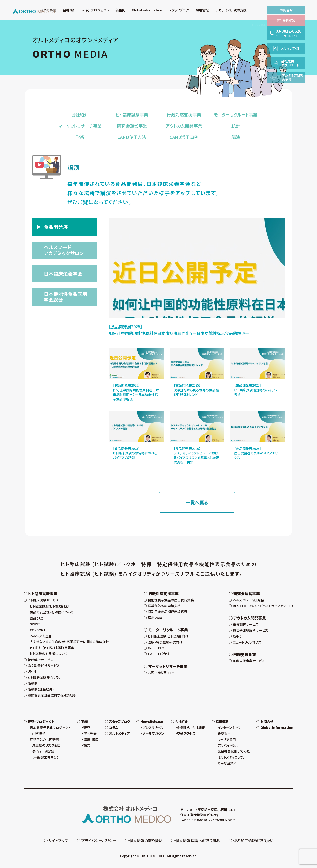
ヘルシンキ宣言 (41, 636)
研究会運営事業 (132, 126)
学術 (80, 137)
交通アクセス (186, 733)
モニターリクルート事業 (236, 115)
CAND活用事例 (184, 137)
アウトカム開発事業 (184, 126)
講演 (236, 137)
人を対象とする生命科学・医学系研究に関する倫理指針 (69, 642)
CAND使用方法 (132, 137)
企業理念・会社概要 (191, 728)
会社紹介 (80, 115)
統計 (236, 126)
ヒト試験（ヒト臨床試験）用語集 (52, 648)
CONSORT (38, 630)
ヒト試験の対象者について (49, 654)
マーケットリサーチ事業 (80, 126)
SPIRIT (35, 624)
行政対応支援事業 (184, 115)
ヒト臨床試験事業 (132, 115)
